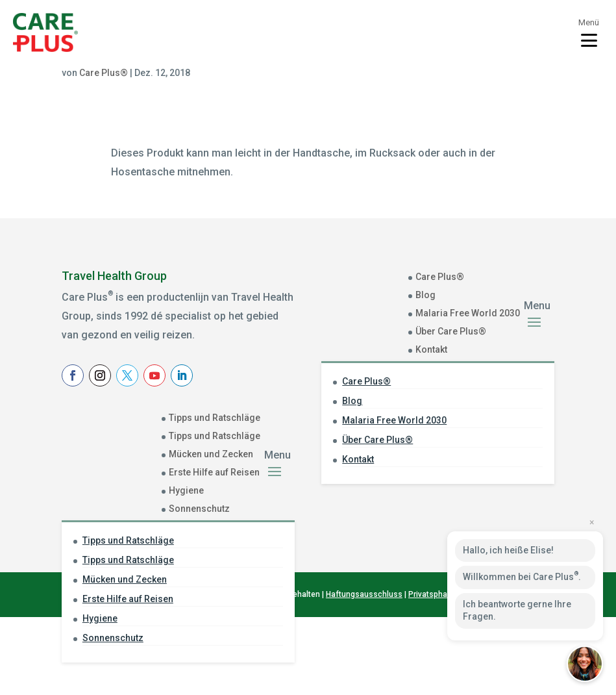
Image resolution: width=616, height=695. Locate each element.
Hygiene (186, 490)
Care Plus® (104, 73)
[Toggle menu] (589, 32)
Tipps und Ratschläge (215, 418)
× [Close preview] (592, 522)
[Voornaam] (419, 492)
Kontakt (431, 349)
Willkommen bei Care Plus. (522, 576)
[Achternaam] (419, 533)
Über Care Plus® (451, 331)
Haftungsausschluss (364, 673)
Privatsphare (431, 673)
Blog (425, 295)
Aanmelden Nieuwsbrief (419, 565)
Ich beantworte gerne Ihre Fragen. (517, 611)
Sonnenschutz (199, 509)
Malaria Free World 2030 (468, 313)
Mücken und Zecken (211, 454)
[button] (585, 664)
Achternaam (363, 514)
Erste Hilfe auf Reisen (214, 472)
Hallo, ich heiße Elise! (508, 550)
